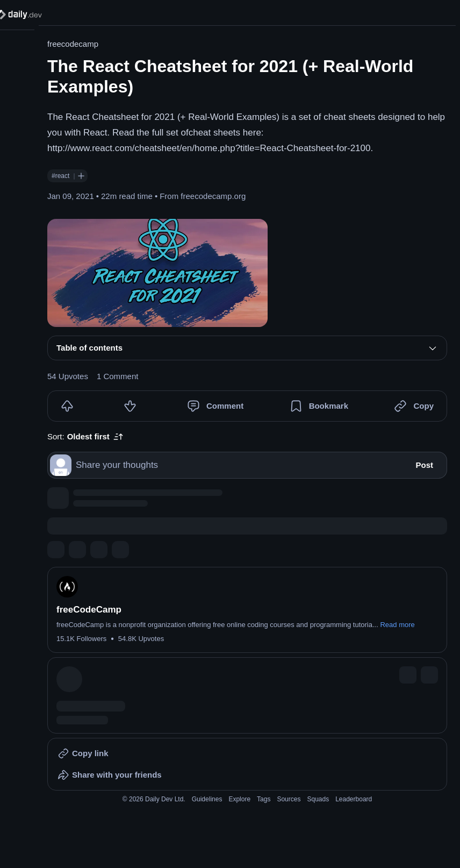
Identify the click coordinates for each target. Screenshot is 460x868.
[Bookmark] (296, 406)
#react (60, 176)
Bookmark (329, 406)
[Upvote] (67, 406)
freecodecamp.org (213, 196)
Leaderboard (354, 799)
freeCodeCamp (89, 610)
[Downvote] (130, 406)
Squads (318, 799)
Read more (397, 625)
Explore (239, 799)
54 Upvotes (68, 376)
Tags (264, 799)
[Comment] (193, 406)
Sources (289, 799)
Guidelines (207, 799)
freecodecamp (73, 44)
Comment (225, 406)
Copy (423, 406)
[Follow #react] (81, 176)
